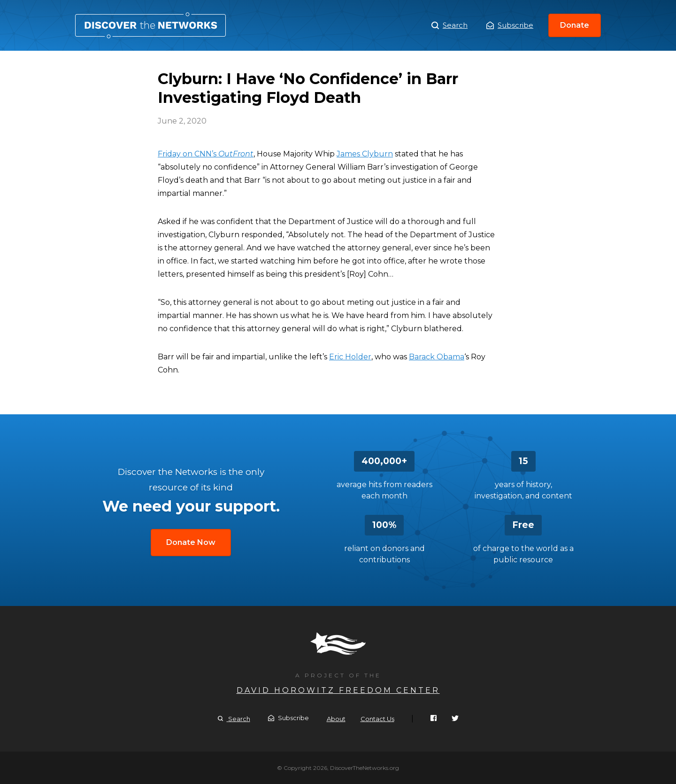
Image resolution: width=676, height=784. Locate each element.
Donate (575, 25)
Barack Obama (437, 357)
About (336, 719)
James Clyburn (365, 154)
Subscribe (510, 25)
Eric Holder (350, 357)
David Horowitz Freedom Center (338, 690)
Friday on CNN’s (206, 154)
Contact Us (377, 719)
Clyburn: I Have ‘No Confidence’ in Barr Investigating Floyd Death (150, 25)
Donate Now (191, 542)
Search (449, 25)
